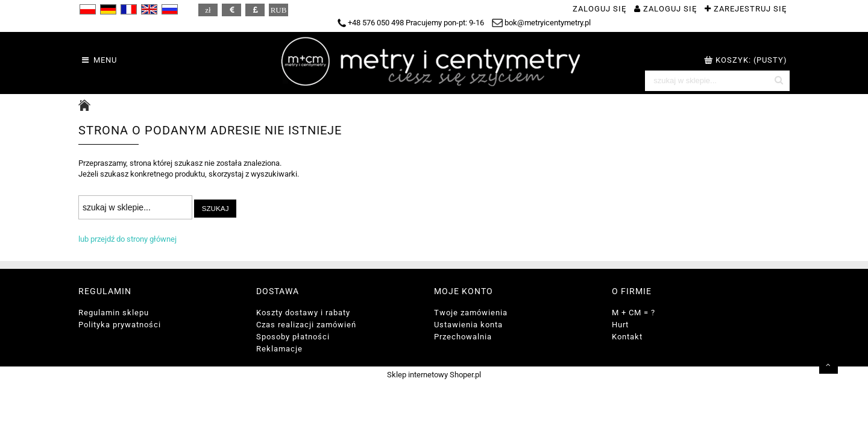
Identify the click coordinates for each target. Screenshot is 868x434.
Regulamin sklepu (114, 313)
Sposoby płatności (293, 337)
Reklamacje (279, 349)
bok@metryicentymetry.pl (541, 23)
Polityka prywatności (120, 325)
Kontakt (627, 337)
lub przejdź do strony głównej (127, 239)
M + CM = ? (634, 313)
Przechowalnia (463, 337)
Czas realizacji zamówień (306, 325)
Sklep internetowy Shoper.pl (434, 375)
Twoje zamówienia (471, 313)
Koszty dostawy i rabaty (303, 313)
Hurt (620, 325)
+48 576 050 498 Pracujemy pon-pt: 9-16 (411, 23)
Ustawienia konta (468, 325)
